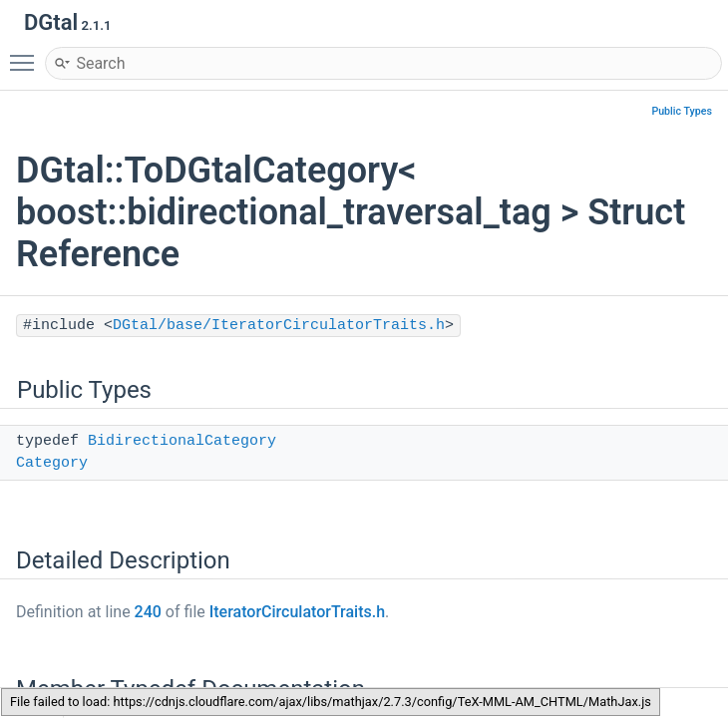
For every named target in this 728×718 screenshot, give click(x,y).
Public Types (682, 111)
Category (52, 463)
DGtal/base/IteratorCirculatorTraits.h (279, 326)
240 (148, 612)
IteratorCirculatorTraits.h (297, 612)
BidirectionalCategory (182, 441)
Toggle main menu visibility (27, 54)
